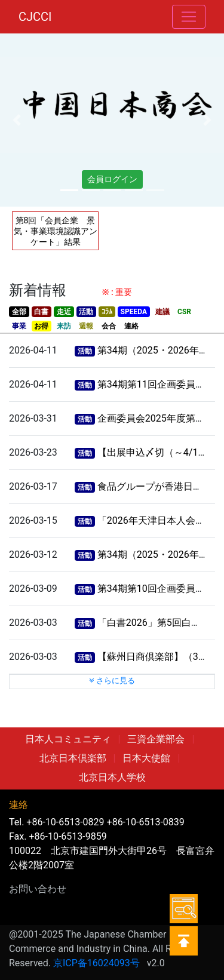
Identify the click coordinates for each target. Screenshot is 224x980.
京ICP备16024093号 (96, 963)
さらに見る (112, 681)
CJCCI (35, 17)
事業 (19, 326)
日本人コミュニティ (68, 739)
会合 (109, 326)
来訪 (64, 326)
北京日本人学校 (112, 777)
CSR (184, 312)
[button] (17, 120)
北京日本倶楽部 (73, 758)
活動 (86, 312)
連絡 (131, 326)
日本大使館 (146, 758)
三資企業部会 (156, 739)
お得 (41, 326)
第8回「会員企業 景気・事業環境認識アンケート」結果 (56, 231)
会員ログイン (112, 179)
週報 (86, 326)
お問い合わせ (38, 889)
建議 (162, 312)
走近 (64, 312)
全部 (19, 312)
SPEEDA (134, 312)
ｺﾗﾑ (107, 312)
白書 (41, 312)
